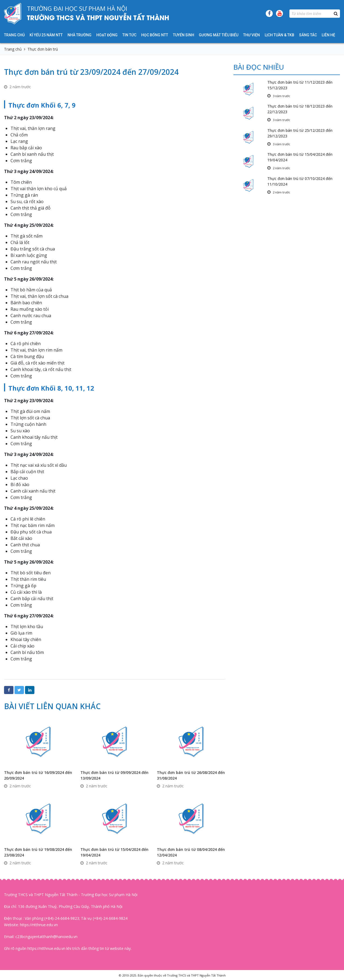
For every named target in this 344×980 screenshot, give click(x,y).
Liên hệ (328, 35)
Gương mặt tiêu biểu (219, 35)
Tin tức (129, 35)
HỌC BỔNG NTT (155, 35)
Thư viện (251, 35)
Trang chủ (14, 35)
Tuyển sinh (184, 35)
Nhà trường (79, 35)
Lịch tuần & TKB (279, 35)
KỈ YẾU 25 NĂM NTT (46, 35)
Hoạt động (107, 35)
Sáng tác (308, 35)
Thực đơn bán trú (43, 49)
